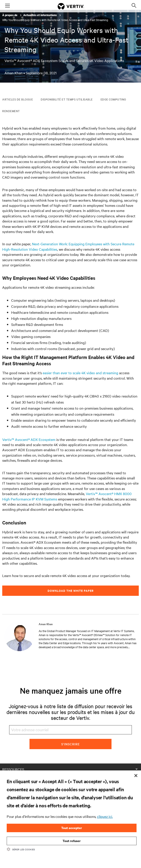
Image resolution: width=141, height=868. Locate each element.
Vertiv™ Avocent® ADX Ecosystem (29, 439)
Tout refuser (72, 841)
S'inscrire (70, 744)
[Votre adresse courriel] (71, 730)
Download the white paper (71, 591)
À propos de (10, 15)
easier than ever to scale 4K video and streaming (80, 373)
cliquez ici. (105, 816)
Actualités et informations (40, 15)
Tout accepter (72, 828)
